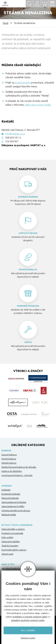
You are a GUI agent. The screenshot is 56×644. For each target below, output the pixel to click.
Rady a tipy (8, 564)
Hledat (29, 4)
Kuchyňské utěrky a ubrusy (14, 550)
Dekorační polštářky (11, 542)
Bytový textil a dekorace (17, 525)
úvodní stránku (23, 83)
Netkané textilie (9, 515)
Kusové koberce (9, 455)
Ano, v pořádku (28, 630)
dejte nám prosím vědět (38, 105)
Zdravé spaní (7, 554)
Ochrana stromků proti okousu (16, 511)
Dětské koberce (9, 463)
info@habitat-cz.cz (15, 134)
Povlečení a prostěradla (12, 533)
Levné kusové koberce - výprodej (17, 475)
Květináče (6, 490)
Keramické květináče (11, 494)
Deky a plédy (7, 537)
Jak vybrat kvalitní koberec (14, 568)
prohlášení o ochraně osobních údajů (30, 617)
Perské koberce (9, 459)
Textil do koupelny (10, 546)
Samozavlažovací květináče (14, 502)
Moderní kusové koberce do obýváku (19, 467)
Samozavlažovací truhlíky (13, 506)
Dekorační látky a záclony (13, 529)
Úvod (5, 23)
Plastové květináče (10, 498)
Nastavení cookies (28, 638)
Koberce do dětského (12, 471)
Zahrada (7, 486)
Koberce (6, 451)
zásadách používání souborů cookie (28, 620)
